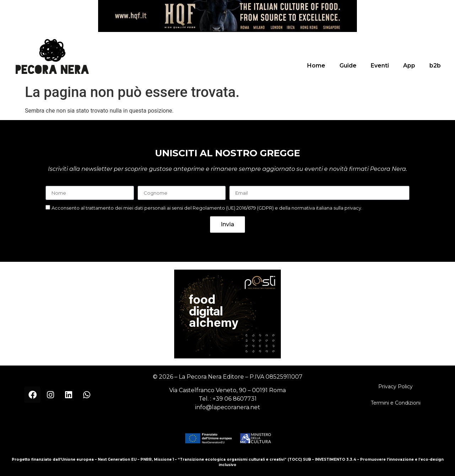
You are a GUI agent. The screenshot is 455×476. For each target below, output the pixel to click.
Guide (348, 66)
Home (316, 66)
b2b (435, 66)
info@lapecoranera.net (228, 407)
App (409, 66)
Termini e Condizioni (396, 403)
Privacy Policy (395, 386)
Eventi (380, 66)
